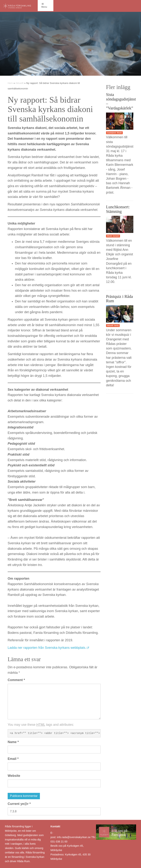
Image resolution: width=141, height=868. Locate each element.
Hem (10, 83)
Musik (119, 133)
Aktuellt (19, 83)
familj (116, 325)
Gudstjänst (111, 133)
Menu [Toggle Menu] (44, 6)
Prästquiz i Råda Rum (119, 299)
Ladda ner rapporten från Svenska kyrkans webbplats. (47, 648)
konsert (116, 236)
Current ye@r (19, 804)
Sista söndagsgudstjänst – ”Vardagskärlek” (121, 101)
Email (13, 759)
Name (13, 742)
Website (14, 776)
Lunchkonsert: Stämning (118, 209)
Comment (16, 680)
